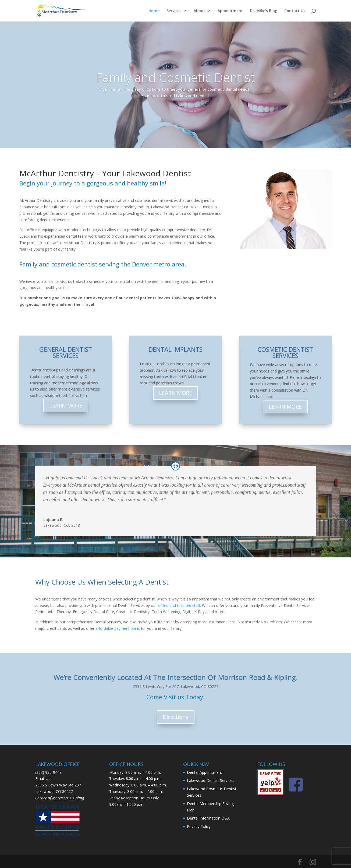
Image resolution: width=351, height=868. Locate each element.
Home (154, 11)
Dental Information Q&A (208, 818)
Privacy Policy (199, 826)
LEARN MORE (66, 405)
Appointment (230, 11)
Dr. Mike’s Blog (264, 11)
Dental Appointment (205, 772)
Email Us (43, 779)
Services (174, 11)
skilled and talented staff (179, 605)
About (199, 11)
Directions (176, 717)
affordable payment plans (118, 628)
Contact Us (295, 11)
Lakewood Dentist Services (211, 780)
